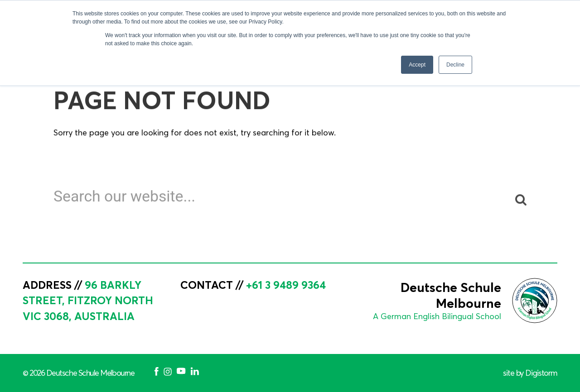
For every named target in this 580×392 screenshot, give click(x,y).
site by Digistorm (530, 373)
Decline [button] (455, 65)
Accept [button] (417, 65)
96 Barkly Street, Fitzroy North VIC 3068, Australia (88, 301)
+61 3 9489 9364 (286, 285)
